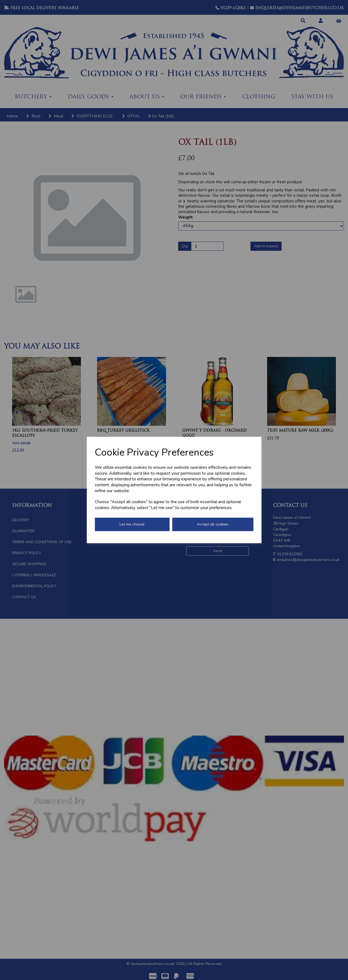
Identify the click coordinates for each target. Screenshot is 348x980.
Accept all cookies (213, 524)
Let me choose (132, 524)
